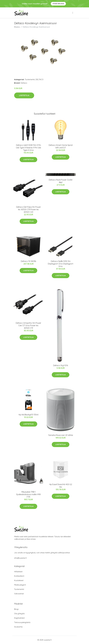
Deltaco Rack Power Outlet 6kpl (61, 181)
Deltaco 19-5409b (28, 261)
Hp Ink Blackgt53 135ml (28, 415)
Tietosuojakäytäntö (22, 622)
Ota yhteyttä (19, 614)
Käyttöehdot (19, 618)
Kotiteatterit (19, 576)
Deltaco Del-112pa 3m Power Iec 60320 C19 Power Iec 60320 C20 (28, 209)
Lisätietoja (24, 95)
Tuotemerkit (30, 79)
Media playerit (20, 585)
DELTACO (40, 79)
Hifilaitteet (18, 572)
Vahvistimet (19, 594)
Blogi (16, 609)
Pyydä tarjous (58, 4)
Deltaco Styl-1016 (61, 365)
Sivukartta (18, 627)
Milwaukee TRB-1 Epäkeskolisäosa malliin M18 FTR (28, 494)
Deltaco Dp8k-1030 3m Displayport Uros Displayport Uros (61, 264)
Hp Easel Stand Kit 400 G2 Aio (61, 486)
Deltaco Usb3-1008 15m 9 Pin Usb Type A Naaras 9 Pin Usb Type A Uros (28, 148)
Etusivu (17, 27)
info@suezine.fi (20, 558)
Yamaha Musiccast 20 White (61, 435)
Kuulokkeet (19, 580)
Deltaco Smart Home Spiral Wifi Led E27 (61, 146)
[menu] (73, 13)
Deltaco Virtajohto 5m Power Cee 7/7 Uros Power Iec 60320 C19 (28, 325)
